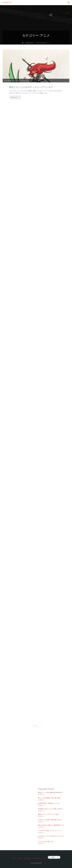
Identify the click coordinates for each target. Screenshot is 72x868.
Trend (13, 858)
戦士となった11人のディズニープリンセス (31, 87)
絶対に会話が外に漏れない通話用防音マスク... (51, 825)
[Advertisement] (36, 751)
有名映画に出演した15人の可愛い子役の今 (50, 809)
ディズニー (30, 81)
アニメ (18, 81)
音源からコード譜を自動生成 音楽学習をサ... (51, 792)
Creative (19, 858)
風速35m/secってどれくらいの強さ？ (49, 814)
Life (45, 858)
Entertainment (29, 43)
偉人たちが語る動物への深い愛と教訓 (49, 798)
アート (23, 81)
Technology (27, 858)
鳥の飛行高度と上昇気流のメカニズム (49, 803)
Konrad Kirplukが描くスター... (47, 842)
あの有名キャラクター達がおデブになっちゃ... (51, 836)
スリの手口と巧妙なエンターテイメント (50, 831)
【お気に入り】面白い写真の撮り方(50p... (50, 820)
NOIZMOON (7, 2)
